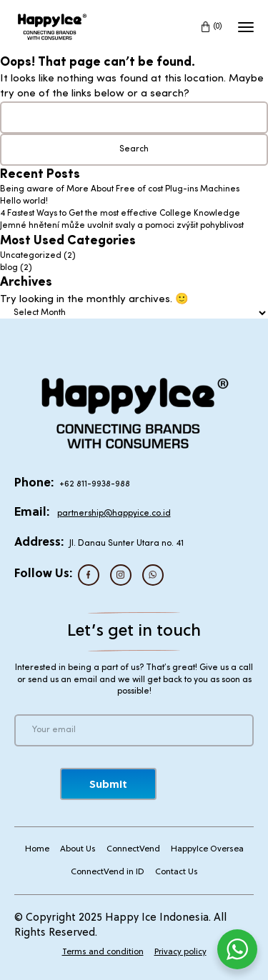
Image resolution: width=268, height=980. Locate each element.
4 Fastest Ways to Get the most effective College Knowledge (120, 214)
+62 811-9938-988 (95, 484)
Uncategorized (31, 256)
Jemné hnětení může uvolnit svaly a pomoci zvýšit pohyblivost (122, 226)
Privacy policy (180, 952)
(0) (218, 26)
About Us (78, 849)
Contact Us (177, 872)
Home (37, 849)
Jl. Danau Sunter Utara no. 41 (126, 544)
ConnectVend (133, 849)
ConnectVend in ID (108, 872)
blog (9, 268)
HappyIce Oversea (207, 849)
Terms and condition (103, 952)
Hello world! (24, 201)
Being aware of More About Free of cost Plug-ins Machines (120, 189)
